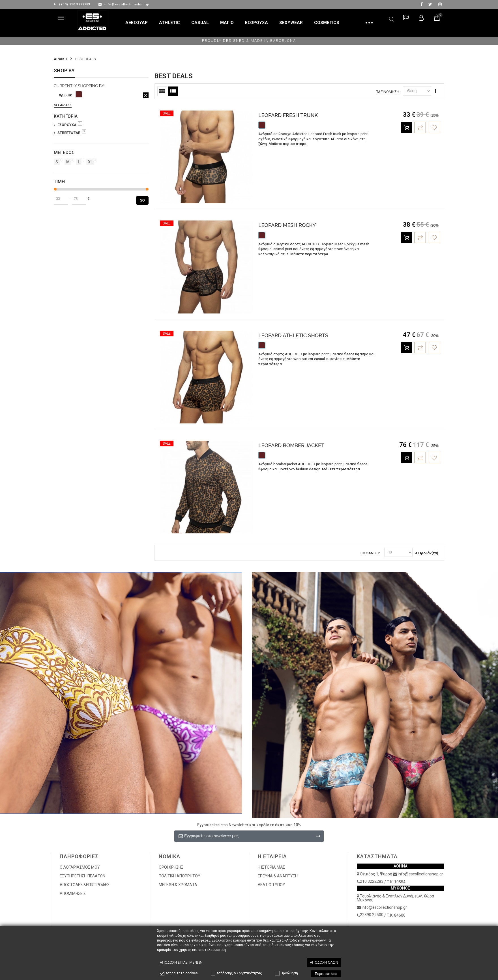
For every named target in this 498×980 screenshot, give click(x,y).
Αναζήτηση (392, 18)
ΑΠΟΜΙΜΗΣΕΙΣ (73, 894)
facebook (422, 4)
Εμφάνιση (370, 553)
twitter (430, 4)
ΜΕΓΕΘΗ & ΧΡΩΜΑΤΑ (178, 885)
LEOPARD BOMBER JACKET (291, 445)
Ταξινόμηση (388, 92)
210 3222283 (372, 881)
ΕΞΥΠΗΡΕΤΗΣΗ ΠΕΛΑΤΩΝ (82, 876)
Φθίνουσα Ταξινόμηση (435, 91)
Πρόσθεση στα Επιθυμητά (434, 127)
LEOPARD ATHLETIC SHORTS (293, 335)
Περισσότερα (326, 974)
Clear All (63, 105)
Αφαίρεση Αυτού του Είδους (146, 95)
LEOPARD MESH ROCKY (287, 225)
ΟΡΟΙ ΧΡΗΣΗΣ (171, 867)
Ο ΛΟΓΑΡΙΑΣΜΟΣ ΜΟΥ (80, 867)
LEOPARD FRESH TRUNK (288, 115)
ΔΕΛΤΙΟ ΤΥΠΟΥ (271, 885)
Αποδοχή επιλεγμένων (181, 962)
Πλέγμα (162, 91)
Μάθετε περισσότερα (287, 144)
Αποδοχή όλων (324, 962)
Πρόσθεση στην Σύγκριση (420, 127)
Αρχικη (60, 59)
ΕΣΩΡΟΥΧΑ (70, 125)
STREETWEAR (72, 133)
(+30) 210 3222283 (73, 4)
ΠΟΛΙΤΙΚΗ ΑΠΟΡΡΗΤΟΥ (180, 876)
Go (142, 200)
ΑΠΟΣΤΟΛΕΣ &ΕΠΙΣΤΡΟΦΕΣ (85, 885)
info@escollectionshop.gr (124, 4)
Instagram (440, 4)
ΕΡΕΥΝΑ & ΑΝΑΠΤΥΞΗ (278, 876)
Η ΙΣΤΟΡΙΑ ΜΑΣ (271, 867)
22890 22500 (372, 915)
